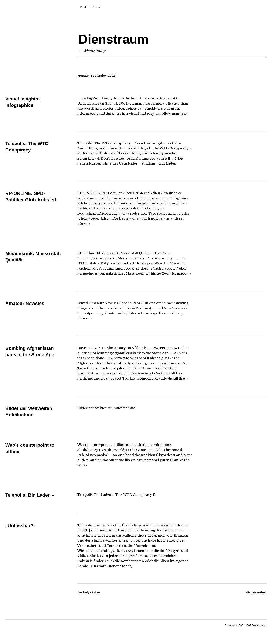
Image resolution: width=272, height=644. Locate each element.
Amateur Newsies (25, 303)
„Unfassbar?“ (21, 526)
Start (83, 7)
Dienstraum (113, 39)
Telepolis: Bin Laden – (30, 495)
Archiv (96, 7)
